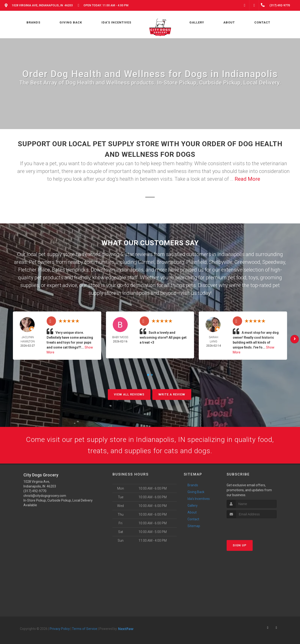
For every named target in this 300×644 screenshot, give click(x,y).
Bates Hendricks (70, 270)
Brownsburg (170, 262)
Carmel (146, 262)
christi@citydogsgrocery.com (45, 496)
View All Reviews (129, 394)
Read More (247, 179)
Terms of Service (85, 629)
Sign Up (240, 545)
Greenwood (247, 262)
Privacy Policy (60, 629)
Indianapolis (231, 254)
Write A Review (172, 394)
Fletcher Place (34, 270)
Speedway (274, 262)
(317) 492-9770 (35, 491)
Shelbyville (221, 262)
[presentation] (252, 527)
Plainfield (197, 262)
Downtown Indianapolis (117, 270)
